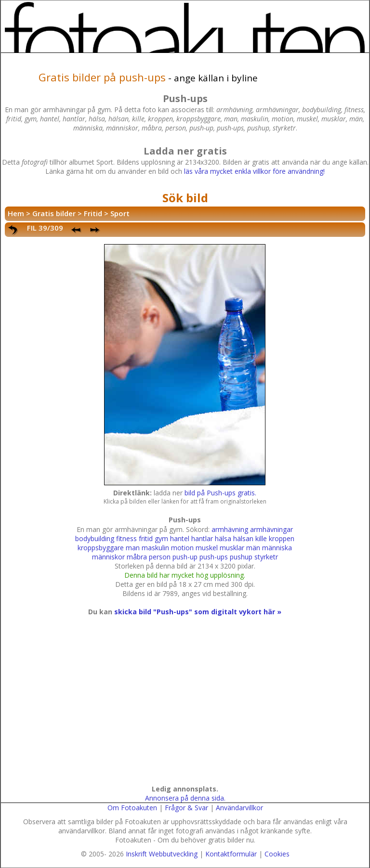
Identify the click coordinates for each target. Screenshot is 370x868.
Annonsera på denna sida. (185, 798)
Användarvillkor (239, 808)
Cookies (277, 854)
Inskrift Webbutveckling (162, 854)
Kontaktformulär (231, 854)
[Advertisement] (183, 710)
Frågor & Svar (186, 808)
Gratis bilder (54, 213)
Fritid (93, 213)
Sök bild (185, 198)
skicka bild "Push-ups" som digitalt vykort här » (198, 612)
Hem (16, 213)
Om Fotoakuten (132, 808)
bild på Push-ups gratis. (220, 493)
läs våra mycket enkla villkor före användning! (254, 171)
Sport (120, 213)
